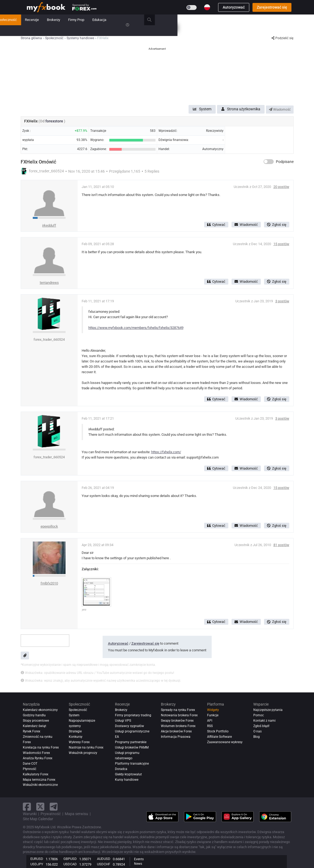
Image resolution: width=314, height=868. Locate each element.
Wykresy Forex (79, 742)
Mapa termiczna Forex (39, 780)
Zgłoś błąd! (261, 726)
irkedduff (49, 225)
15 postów (281, 244)
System (120, 20)
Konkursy (34, 30)
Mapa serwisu (76, 814)
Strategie (75, 731)
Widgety (213, 710)
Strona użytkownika (241, 109)
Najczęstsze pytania (268, 710)
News (138, 864)
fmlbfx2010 (49, 583)
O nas (257, 731)
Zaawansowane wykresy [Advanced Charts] (225, 742)
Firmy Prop (213, 20)
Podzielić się (282, 38)
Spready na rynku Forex (178, 710)
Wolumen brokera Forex (178, 726)
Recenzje (169, 20)
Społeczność (144, 20)
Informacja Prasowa (176, 737)
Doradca (121, 769)
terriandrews (49, 283)
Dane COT (30, 764)
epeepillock (49, 526)
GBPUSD (70, 859)
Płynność (30, 769)
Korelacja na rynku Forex (41, 747)
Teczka (62, 20)
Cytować (216, 225)
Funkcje (213, 715)
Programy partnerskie (131, 742)
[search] (289, 20)
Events (139, 859)
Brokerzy (190, 20)
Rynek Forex (32, 731)
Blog (257, 737)
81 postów (281, 545)
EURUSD (37, 859)
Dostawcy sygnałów (129, 726)
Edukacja (236, 20)
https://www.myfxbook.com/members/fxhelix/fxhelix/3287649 (136, 328)
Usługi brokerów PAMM (132, 747)
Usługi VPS (123, 721)
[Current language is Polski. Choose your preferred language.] (207, 7)
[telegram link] (54, 807)
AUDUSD (104, 859)
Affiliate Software (219, 737)
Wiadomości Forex (36, 753)
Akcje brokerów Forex (176, 731)
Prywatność (51, 814)
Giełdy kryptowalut (128, 774)
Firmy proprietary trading (133, 715)
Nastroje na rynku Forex (86, 747)
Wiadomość (280, 110)
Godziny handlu (34, 715)
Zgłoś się (277, 225)
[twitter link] (40, 807)
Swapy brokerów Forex (177, 721)
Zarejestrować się (272, 7)
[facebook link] (27, 807)
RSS (210, 726)
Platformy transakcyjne (132, 764)
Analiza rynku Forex (38, 758)
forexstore (55, 121)
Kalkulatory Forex (36, 774)
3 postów (282, 301)
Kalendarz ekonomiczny (40, 710)
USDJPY (37, 864)
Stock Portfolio (218, 731)
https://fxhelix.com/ (166, 452)
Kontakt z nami (264, 721)
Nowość (82, 20)
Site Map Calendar (38, 819)
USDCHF (104, 864)
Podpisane (285, 162)
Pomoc (259, 715)
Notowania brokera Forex (179, 715)
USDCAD (70, 864)
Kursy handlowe (127, 780)
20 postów (281, 187)
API (210, 721)
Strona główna (38, 20)
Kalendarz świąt (35, 726)
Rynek (101, 20)
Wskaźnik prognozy (83, 753)
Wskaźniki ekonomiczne (40, 785)
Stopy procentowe (36, 721)
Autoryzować (234, 7)
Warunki (30, 814)
